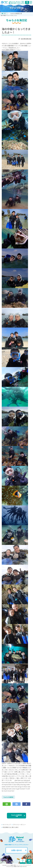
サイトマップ (6, 825)
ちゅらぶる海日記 (8, 797)
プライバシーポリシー (19, 825)
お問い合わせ (19, 850)
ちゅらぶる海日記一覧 (16, 13)
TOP (4, 13)
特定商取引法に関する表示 (10, 827)
